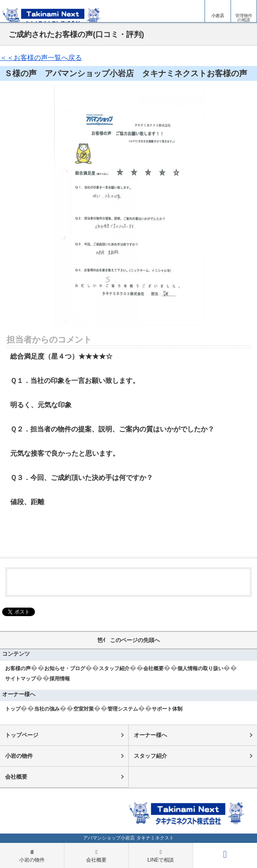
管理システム (123, 709)
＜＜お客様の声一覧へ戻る (41, 58)
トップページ (22, 735)
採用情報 (60, 679)
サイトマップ (20, 679)
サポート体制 (167, 709)
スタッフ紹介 (114, 668)
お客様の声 (18, 668)
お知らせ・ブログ (65, 668)
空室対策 (84, 709)
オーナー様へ (150, 735)
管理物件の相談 (244, 18)
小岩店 (218, 16)
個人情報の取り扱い (200, 668)
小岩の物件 (19, 756)
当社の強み (47, 709)
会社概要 (153, 668)
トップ (13, 709)
